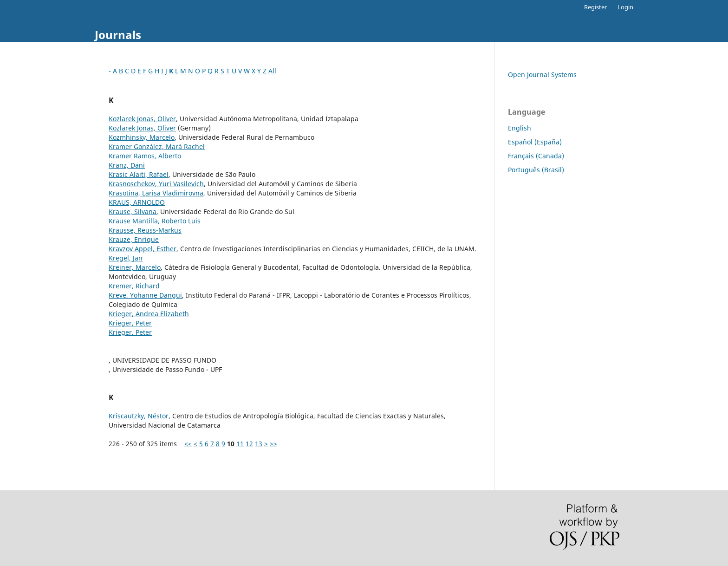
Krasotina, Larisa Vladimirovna (156, 193)
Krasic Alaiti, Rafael (139, 174)
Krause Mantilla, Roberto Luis (155, 221)
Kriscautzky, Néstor (139, 416)
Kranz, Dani (127, 165)
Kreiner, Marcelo (135, 267)
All (272, 71)
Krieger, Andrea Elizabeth (149, 314)
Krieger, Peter (130, 323)
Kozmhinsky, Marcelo (142, 137)
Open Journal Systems (542, 75)
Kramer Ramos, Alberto (145, 156)
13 (259, 444)
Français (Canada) (536, 156)
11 (240, 444)
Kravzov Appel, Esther (143, 249)
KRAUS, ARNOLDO (137, 202)
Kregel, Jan (126, 258)
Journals (118, 35)
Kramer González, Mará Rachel (157, 146)
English (520, 128)
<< (188, 444)
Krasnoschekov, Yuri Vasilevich (156, 184)
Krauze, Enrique (134, 239)
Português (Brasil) (536, 170)
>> (273, 444)
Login (625, 7)
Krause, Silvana (133, 211)
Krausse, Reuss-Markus (145, 230)
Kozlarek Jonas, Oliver (142, 119)
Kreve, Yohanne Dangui (145, 295)
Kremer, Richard (134, 286)
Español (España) (535, 142)
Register (595, 7)
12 (249, 444)
